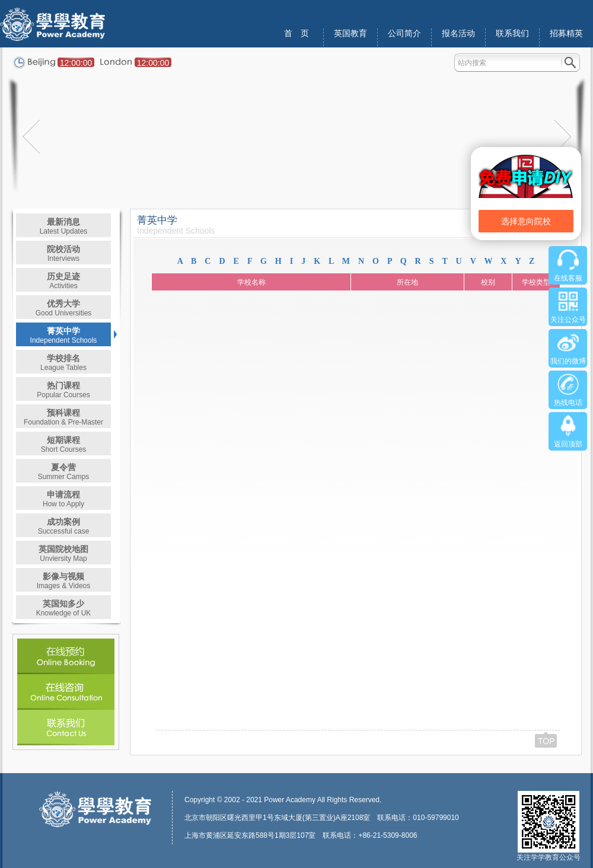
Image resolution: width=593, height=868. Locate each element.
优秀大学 (64, 308)
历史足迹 (63, 281)
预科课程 (63, 417)
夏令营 (64, 472)
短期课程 (64, 444)
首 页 (296, 33)
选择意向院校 (526, 221)
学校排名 (63, 363)
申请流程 (63, 499)
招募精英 (566, 33)
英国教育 (350, 33)
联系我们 (512, 33)
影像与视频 (64, 581)
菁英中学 (64, 335)
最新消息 (64, 226)
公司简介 (404, 33)
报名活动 (458, 33)
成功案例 (64, 526)
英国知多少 (64, 608)
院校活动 (63, 253)
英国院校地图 (63, 553)
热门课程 (63, 390)
